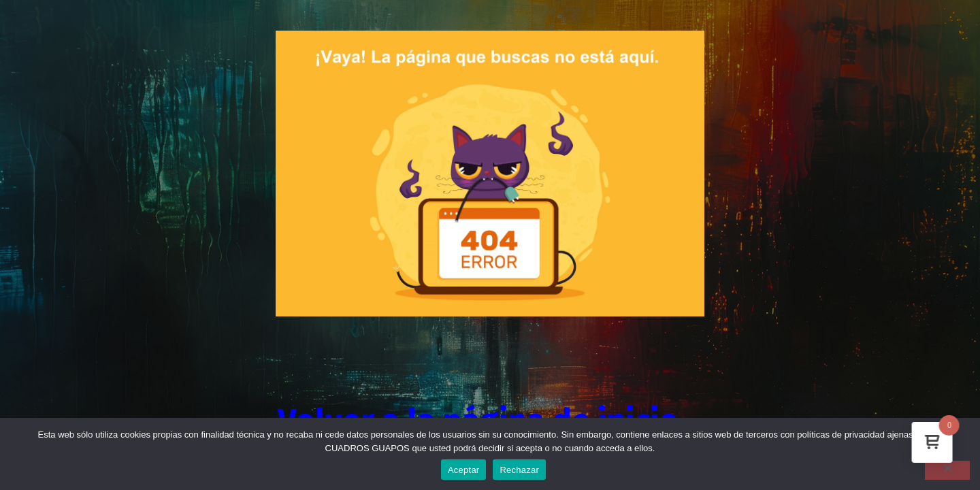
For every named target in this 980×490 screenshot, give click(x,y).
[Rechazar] (947, 470)
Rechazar (519, 470)
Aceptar (464, 470)
